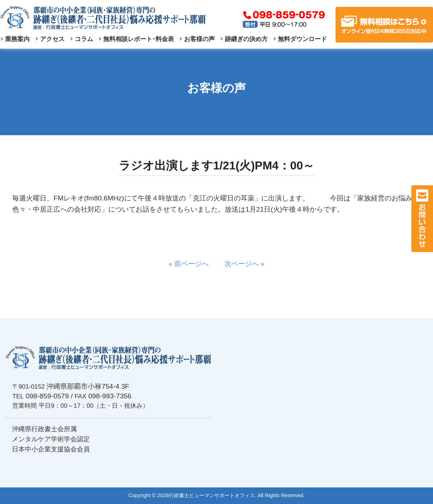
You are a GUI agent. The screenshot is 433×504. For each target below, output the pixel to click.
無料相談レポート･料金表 (137, 39)
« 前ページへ (192, 264)
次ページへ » (241, 264)
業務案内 (15, 39)
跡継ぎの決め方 (244, 39)
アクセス (50, 39)
